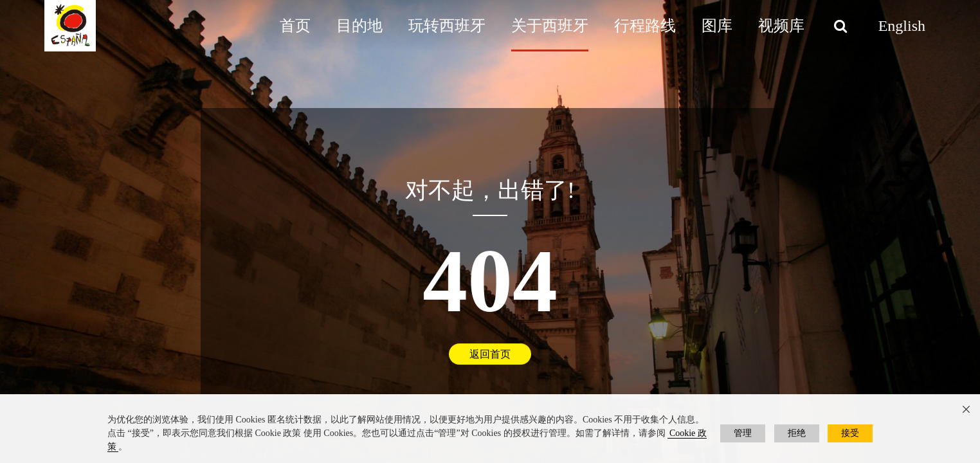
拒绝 (797, 433)
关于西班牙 (550, 26)
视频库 (781, 26)
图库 (717, 26)
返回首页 (490, 355)
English (902, 26)
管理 (743, 433)
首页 (295, 26)
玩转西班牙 (447, 26)
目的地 (359, 26)
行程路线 (645, 26)
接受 (850, 433)
